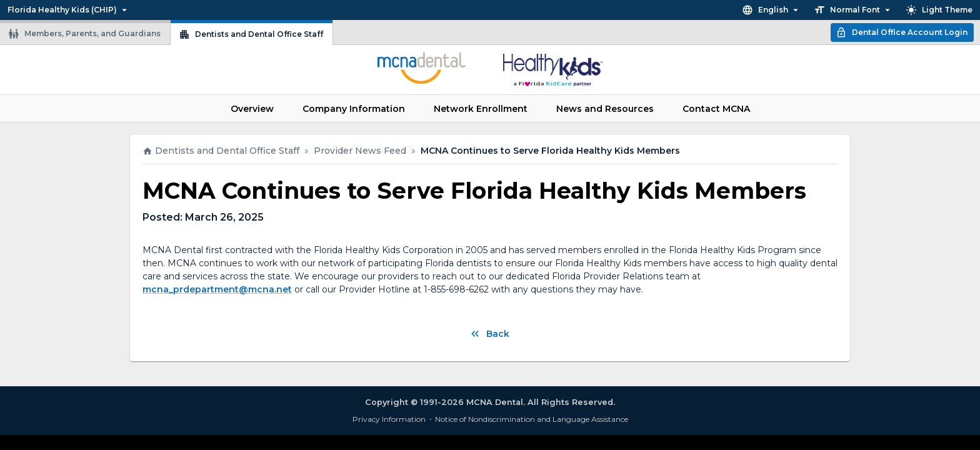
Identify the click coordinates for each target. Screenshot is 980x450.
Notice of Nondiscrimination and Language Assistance (532, 419)
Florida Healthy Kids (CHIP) (69, 10)
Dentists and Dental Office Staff (251, 34)
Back (489, 334)
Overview (252, 109)
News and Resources (605, 109)
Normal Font (853, 10)
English (772, 10)
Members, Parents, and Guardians (84, 34)
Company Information (354, 109)
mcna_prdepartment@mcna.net (217, 289)
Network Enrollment (481, 109)
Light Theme (939, 10)
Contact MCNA (716, 109)
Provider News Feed (360, 151)
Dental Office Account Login (902, 32)
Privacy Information (389, 419)
